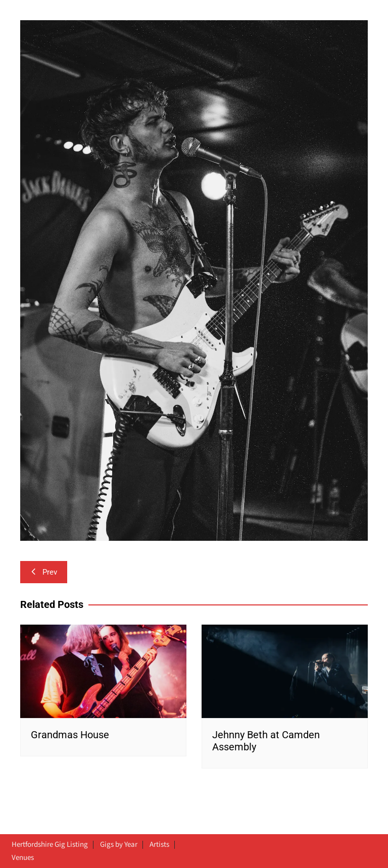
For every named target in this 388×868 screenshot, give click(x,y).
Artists (159, 845)
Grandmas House (70, 735)
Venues (23, 858)
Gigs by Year (119, 845)
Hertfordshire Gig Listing (50, 845)
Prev (44, 572)
